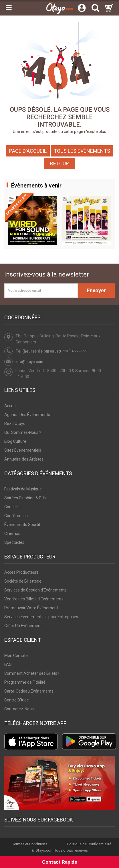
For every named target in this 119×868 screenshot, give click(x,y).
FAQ (8, 664)
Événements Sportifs (23, 525)
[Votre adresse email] (41, 291)
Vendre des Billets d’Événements (34, 599)
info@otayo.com (29, 362)
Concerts (12, 507)
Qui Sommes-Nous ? (23, 432)
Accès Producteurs (21, 572)
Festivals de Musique (23, 489)
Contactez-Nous (19, 709)
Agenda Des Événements (27, 415)
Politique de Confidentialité (89, 844)
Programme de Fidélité (25, 682)
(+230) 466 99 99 (74, 351)
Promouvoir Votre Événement (31, 608)
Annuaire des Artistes (24, 459)
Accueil (11, 406)
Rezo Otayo (15, 424)
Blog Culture (15, 441)
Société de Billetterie (23, 581)
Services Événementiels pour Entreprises (41, 617)
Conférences (16, 516)
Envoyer (96, 290)
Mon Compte (16, 656)
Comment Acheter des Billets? (32, 673)
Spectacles (14, 542)
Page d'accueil (28, 151)
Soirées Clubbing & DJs (25, 498)
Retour (59, 164)
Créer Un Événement (23, 626)
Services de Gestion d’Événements (35, 590)
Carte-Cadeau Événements (29, 691)
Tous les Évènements (82, 151)
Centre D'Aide (17, 700)
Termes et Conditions (30, 844)
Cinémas (12, 533)
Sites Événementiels (23, 450)
